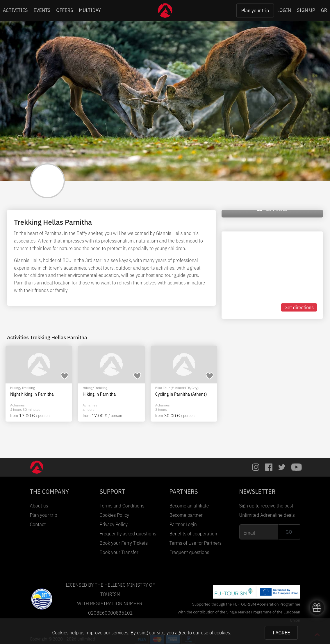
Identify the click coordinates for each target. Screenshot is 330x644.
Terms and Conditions (122, 506)
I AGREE (281, 633)
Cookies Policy (115, 515)
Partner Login (183, 524)
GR (324, 10)
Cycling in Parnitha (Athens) (181, 394)
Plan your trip (255, 10)
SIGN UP (306, 10)
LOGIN (284, 10)
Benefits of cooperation (193, 534)
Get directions (299, 307)
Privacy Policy (114, 524)
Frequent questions (189, 552)
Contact (38, 524)
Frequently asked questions (128, 534)
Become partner (186, 515)
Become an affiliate (189, 506)
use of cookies (215, 633)
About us (39, 506)
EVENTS (42, 10)
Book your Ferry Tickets (124, 543)
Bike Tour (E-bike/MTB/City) (177, 388)
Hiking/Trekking (23, 388)
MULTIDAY (90, 10)
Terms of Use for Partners (196, 543)
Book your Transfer (119, 552)
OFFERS (65, 10)
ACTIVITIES (15, 10)
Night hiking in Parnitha (32, 394)
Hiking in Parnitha (99, 394)
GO (289, 532)
